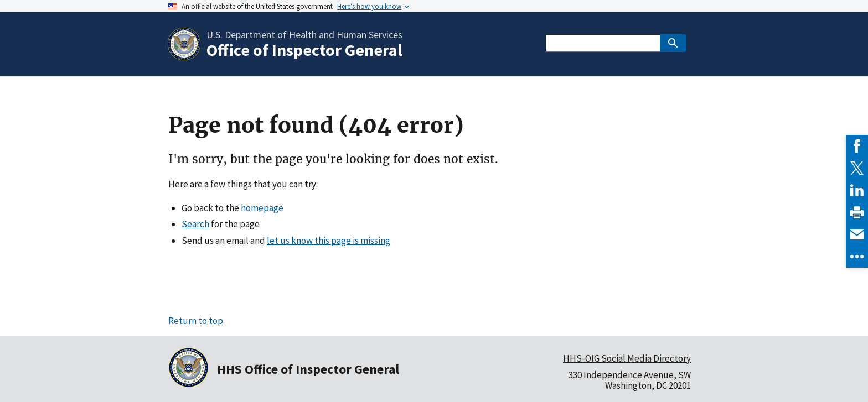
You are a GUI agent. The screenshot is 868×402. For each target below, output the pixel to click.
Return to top (196, 321)
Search (195, 224)
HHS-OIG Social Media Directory (627, 358)
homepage (262, 208)
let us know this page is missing (329, 241)
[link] (857, 146)
